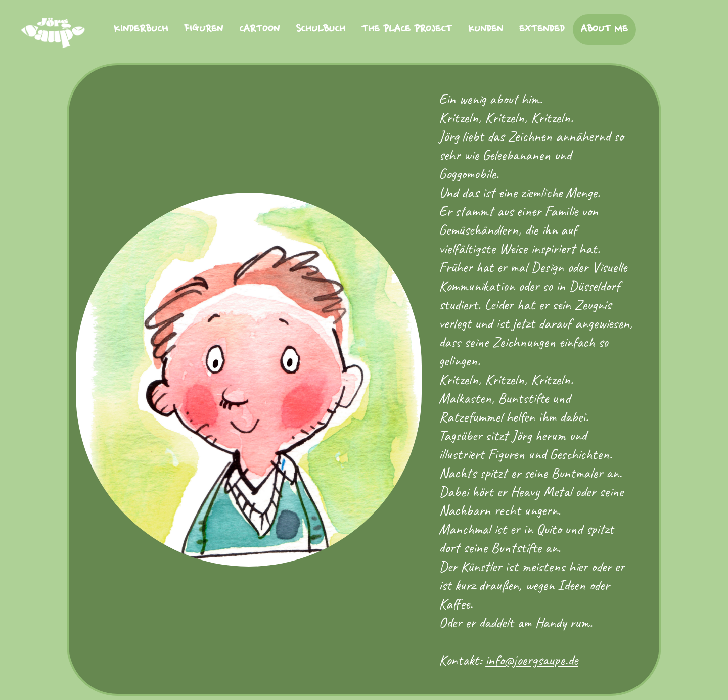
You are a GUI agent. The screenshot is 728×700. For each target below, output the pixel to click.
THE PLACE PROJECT (407, 29)
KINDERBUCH (141, 29)
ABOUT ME (604, 29)
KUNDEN (486, 29)
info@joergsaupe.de (532, 660)
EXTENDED (542, 29)
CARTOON (259, 29)
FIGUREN (203, 29)
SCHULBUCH (321, 29)
